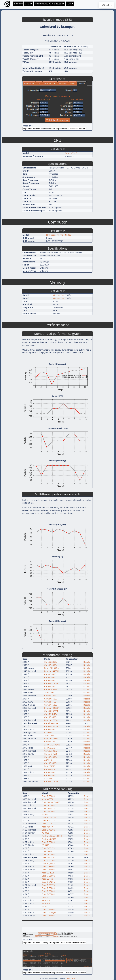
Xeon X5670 (50, 693)
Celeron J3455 (48, 863)
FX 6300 (48, 732)
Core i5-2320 (50, 742)
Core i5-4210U (48, 860)
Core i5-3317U (72, 153)
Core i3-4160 (50, 702)
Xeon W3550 (48, 799)
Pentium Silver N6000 (52, 836)
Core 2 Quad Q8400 (51, 802)
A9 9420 (46, 814)
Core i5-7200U (48, 811)
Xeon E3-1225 (48, 873)
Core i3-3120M (51, 683)
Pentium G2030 (49, 839)
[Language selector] (107, 5)
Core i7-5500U (51, 665)
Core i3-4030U (48, 830)
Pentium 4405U (51, 671)
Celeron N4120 (49, 818)
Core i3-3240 (50, 769)
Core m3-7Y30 (51, 690)
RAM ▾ (70, 4)
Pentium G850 (51, 720)
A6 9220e (49, 760)
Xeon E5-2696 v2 (52, 745)
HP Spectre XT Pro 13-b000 (59, 235)
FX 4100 (45, 897)
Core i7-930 (47, 824)
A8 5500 (48, 778)
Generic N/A (59, 295)
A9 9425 (46, 833)
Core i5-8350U (51, 662)
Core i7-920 (47, 851)
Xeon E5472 (47, 879)
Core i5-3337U (51, 751)
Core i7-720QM (49, 913)
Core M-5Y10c (51, 714)
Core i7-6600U (51, 705)
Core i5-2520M (51, 711)
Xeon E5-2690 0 (51, 668)
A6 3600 (46, 906)
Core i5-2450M (51, 726)
